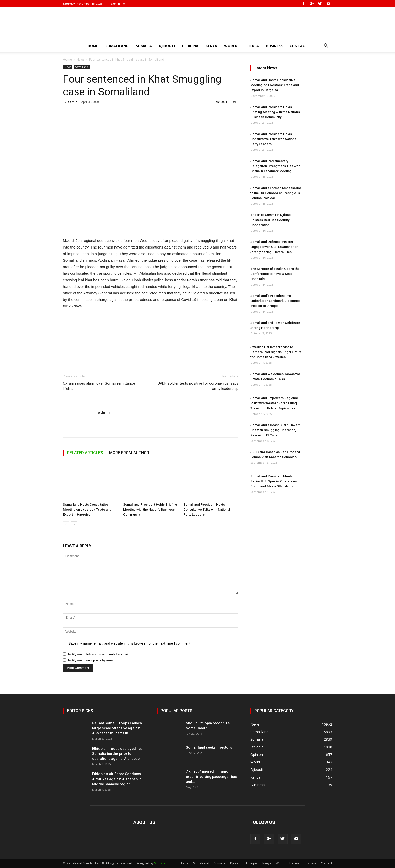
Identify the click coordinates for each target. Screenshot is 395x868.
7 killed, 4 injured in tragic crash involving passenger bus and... (211, 777)
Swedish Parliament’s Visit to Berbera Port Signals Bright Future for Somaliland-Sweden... (276, 352)
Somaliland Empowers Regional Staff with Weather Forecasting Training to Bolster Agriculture (274, 403)
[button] (326, 46)
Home (93, 46)
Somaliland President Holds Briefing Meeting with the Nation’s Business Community (150, 509)
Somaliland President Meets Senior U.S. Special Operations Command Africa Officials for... (274, 481)
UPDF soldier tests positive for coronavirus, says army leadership (198, 386)
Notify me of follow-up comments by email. (99, 654)
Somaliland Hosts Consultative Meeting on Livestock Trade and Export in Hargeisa (87, 509)
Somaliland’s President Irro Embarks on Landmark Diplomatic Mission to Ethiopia (275, 301)
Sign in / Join (119, 3)
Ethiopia (190, 46)
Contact (299, 46)
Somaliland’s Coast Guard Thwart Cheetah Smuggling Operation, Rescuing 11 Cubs (275, 430)
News (80, 60)
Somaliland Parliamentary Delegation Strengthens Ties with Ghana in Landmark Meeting (275, 166)
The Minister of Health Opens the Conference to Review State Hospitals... (275, 274)
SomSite (160, 863)
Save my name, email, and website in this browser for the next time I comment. (130, 643)
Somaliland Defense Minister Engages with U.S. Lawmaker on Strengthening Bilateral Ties (274, 247)
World (231, 46)
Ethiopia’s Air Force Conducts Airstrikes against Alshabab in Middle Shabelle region (117, 779)
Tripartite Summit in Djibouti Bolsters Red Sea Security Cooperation (271, 220)
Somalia (144, 46)
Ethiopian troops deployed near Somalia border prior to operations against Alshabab (118, 754)
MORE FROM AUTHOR (129, 453)
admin (72, 102)
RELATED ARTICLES (85, 453)
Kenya (211, 46)
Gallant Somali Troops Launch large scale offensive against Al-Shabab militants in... (117, 728)
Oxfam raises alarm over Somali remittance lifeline (99, 386)
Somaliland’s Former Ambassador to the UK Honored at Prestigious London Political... (276, 193)
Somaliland (117, 46)
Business (274, 46)
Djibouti (167, 46)
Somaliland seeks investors (209, 747)
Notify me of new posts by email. (92, 660)
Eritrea (252, 46)
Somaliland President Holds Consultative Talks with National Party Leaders (207, 509)
